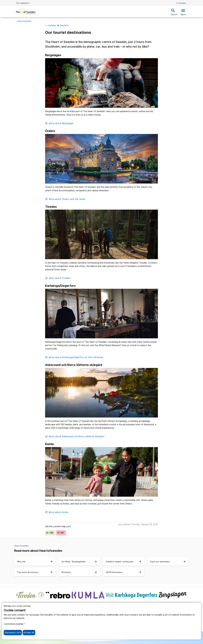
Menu (183, 12)
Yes (50, 533)
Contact (181, 3)
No (60, 533)
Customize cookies (15, 624)
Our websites (23, 3)
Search (174, 12)
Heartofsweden (24, 21)
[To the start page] (26, 12)
